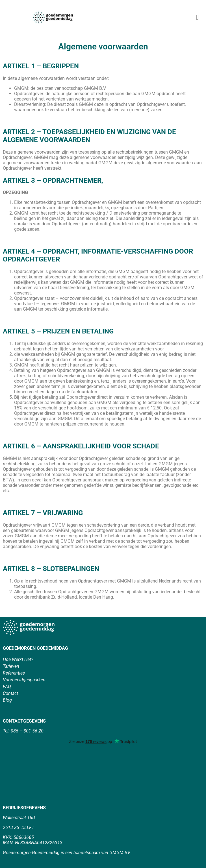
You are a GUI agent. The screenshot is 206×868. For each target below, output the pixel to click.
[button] (197, 17)
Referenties (14, 673)
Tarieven (11, 666)
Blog (7, 700)
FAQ (7, 687)
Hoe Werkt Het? (18, 659)
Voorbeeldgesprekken (24, 680)
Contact (10, 693)
